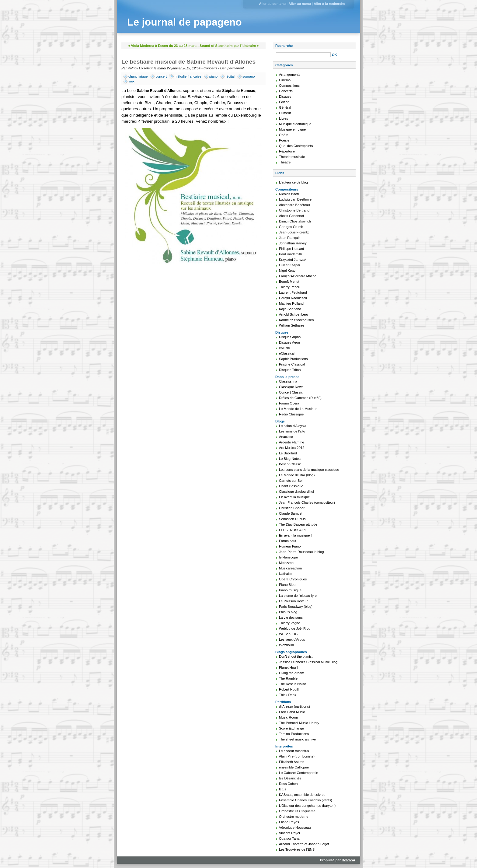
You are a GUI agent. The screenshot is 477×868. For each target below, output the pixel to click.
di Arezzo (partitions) (294, 706)
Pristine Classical (292, 364)
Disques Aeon (289, 342)
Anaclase (286, 437)
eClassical (287, 353)
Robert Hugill (289, 689)
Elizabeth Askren (292, 762)
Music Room (288, 717)
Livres (284, 118)
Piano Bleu (287, 585)
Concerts (210, 68)
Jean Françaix (290, 238)
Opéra (284, 135)
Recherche (284, 46)
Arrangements (290, 75)
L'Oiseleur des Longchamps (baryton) (307, 806)
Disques (285, 96)
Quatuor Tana (289, 838)
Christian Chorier (292, 508)
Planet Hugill (289, 667)
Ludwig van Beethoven (296, 199)
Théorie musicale (292, 157)
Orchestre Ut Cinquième (297, 811)
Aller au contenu (272, 4)
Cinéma (285, 80)
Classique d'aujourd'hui (296, 492)
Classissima (288, 381)
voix (131, 81)
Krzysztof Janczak (293, 260)
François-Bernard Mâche (298, 276)
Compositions (289, 86)
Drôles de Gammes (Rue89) (300, 398)
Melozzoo (286, 563)
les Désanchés (290, 778)
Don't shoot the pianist (296, 656)
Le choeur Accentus (294, 751)
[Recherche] (303, 55)
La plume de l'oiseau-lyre (298, 596)
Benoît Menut (289, 282)
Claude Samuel (291, 513)
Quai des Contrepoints (296, 146)
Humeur (285, 113)
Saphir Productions (293, 359)
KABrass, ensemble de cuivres (302, 795)
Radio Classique (291, 414)
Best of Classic (290, 464)
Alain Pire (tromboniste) (297, 756)
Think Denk (288, 695)
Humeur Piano (290, 546)
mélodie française (188, 76)
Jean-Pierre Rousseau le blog (301, 552)
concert (161, 76)
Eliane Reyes (289, 822)
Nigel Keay (287, 271)
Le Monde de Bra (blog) (297, 475)
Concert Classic (291, 392)
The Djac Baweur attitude (298, 524)
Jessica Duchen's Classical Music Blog (308, 662)
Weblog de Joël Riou (295, 628)
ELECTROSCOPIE (293, 530)
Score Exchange (291, 728)
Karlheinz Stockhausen (296, 320)
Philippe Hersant (291, 249)
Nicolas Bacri (289, 194)
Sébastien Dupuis (292, 519)
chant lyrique (138, 76)
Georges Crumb (291, 227)
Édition (284, 102)
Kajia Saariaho (290, 309)
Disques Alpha (290, 337)
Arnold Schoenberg (294, 314)
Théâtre (285, 162)
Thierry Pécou (290, 287)
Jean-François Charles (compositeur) (307, 502)
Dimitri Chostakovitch (295, 221)
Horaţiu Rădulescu (293, 298)
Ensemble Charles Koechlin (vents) (306, 800)
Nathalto (285, 574)
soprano (249, 76)
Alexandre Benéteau (294, 205)
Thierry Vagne (289, 623)
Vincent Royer (290, 833)
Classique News (291, 387)
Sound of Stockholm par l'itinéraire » (229, 46)
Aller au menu (300, 4)
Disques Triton (290, 370)
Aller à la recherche (329, 4)
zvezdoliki (286, 645)
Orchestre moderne (294, 817)
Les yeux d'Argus (292, 639)
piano (213, 76)
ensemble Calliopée (294, 767)
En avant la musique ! (295, 535)
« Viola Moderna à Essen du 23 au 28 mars (162, 46)
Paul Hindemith (291, 254)
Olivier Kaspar (290, 265)
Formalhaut (288, 541)
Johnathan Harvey (293, 243)
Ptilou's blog (288, 612)
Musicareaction (290, 568)
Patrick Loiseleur (140, 68)
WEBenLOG (288, 634)
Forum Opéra (289, 403)
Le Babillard (288, 453)
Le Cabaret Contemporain (299, 773)
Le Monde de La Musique (298, 409)
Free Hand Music (292, 712)
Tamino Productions (294, 734)
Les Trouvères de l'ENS (297, 849)
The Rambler (289, 678)
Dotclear (348, 860)
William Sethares (292, 325)
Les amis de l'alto (292, 431)
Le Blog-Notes (290, 459)
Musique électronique (295, 124)
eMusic (284, 348)
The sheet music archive (297, 739)
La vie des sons (291, 618)
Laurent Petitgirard (293, 292)
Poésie (284, 140)
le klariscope (288, 557)
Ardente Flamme (292, 442)
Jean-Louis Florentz (294, 232)
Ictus (283, 789)
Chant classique (291, 486)
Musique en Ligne (292, 129)
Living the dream (292, 673)
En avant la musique (294, 497)
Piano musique (290, 590)
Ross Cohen (288, 784)
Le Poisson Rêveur (293, 601)
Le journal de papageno (185, 22)
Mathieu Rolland (291, 303)
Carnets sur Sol (291, 481)
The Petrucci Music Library (299, 723)
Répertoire (287, 151)
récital (230, 76)
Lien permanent (232, 68)
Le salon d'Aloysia (293, 426)
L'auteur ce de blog (293, 182)
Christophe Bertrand (294, 210)
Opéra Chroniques (293, 579)
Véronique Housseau (295, 828)
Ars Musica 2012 (292, 448)
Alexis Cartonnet (291, 216)
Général (285, 107)
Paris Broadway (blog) (296, 607)
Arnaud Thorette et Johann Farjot (304, 844)
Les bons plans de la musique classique (309, 470)
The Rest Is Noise (292, 684)
